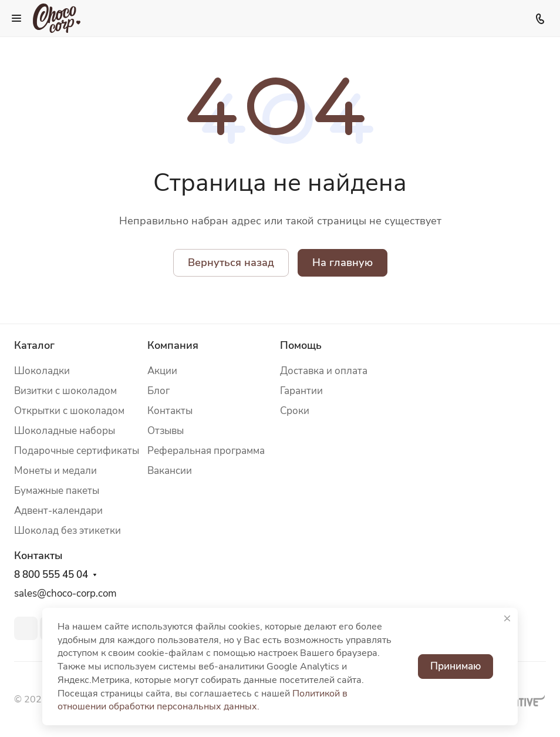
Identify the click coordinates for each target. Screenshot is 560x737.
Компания (173, 345)
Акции (162, 371)
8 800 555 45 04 (51, 575)
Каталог (34, 345)
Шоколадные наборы (65, 431)
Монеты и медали (55, 471)
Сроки (295, 411)
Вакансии (170, 471)
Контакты (170, 411)
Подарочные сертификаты (77, 451)
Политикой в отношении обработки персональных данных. (203, 700)
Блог (158, 391)
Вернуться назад (231, 263)
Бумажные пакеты (57, 491)
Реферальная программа (206, 451)
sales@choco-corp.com (65, 593)
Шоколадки (42, 371)
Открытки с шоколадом (69, 411)
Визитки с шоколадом (65, 391)
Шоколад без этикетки (68, 531)
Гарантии (301, 391)
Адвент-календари (58, 511)
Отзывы (166, 431)
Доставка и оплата (324, 371)
